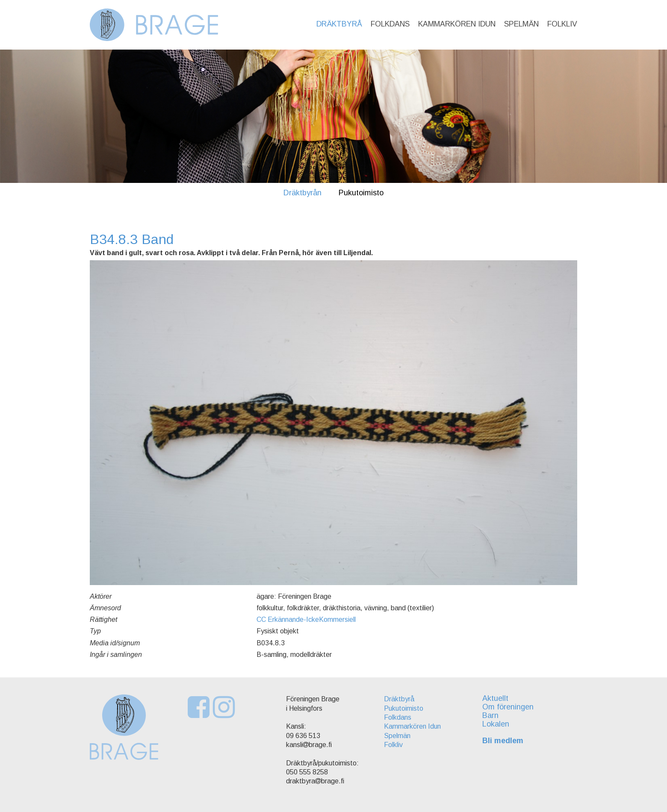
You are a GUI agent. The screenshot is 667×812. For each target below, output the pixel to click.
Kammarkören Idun (457, 24)
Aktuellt (495, 698)
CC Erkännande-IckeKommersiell (306, 619)
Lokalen (496, 724)
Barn (490, 715)
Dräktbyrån (303, 193)
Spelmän (521, 24)
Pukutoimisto (361, 193)
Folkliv (562, 24)
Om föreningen (508, 707)
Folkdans (390, 24)
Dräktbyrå (339, 24)
